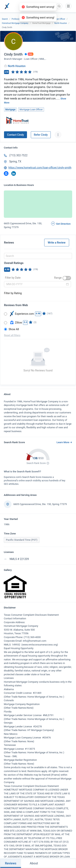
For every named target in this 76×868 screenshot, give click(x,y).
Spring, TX (15, 161)
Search (5, 19)
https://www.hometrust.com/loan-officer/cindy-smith (40, 168)
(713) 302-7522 (18, 155)
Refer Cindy (41, 135)
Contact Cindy (16, 135)
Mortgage (38, 19)
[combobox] (37, 256)
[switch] (67, 278)
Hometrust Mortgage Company (15, 23)
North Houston (61, 23)
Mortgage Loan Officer (56, 19)
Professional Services (21, 19)
